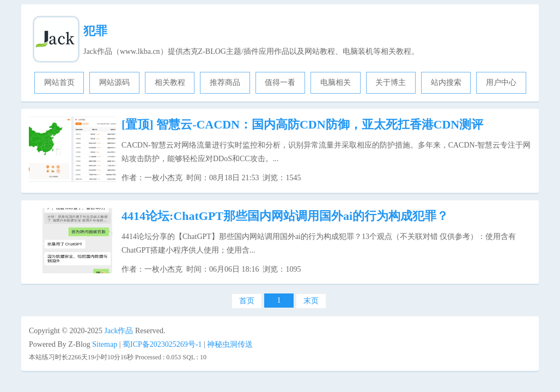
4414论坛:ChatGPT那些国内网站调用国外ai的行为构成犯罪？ (285, 216)
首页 (247, 301)
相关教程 (170, 82)
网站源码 (114, 82)
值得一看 (280, 82)
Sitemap (105, 344)
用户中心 (501, 82)
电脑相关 (336, 82)
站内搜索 (446, 82)
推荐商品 (225, 82)
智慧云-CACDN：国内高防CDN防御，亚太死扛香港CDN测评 (302, 124)
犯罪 (95, 31)
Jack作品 (119, 331)
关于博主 (391, 82)
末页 (311, 301)
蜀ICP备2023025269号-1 (162, 344)
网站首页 (59, 82)
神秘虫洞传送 (230, 344)
